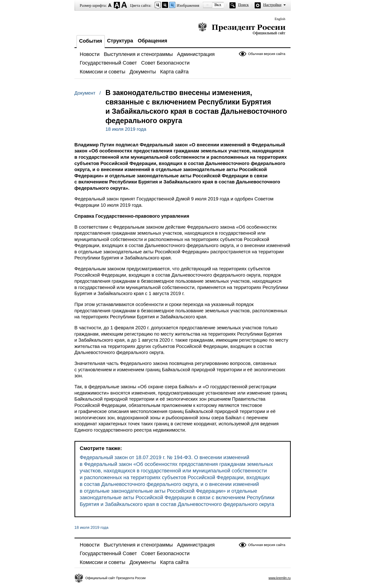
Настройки (272, 5)
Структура (120, 41)
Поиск (243, 5)
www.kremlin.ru (280, 578)
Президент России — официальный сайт (242, 29)
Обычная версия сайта (267, 54)
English (280, 19)
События (91, 41)
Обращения (153, 41)
